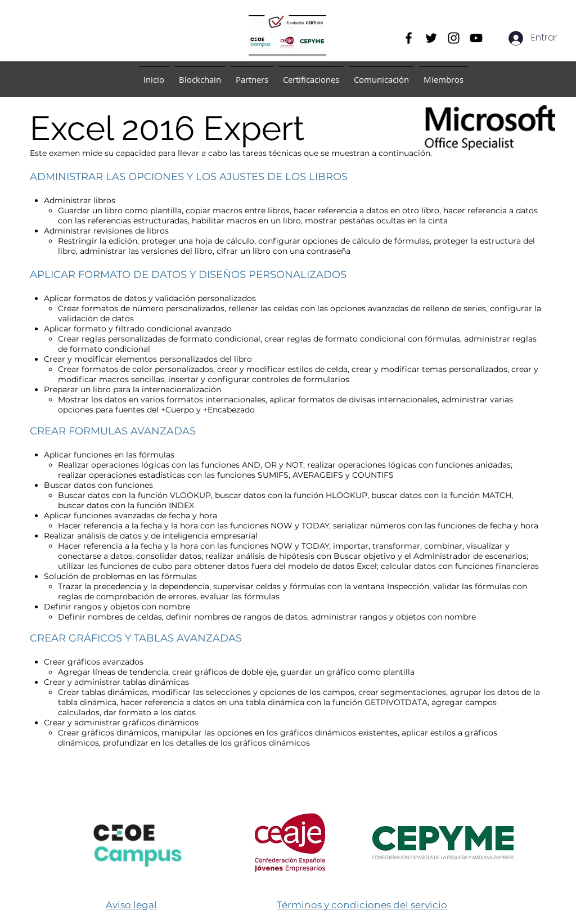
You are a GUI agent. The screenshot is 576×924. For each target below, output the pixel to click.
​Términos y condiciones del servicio (362, 905)
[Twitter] (431, 38)
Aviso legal (131, 905)
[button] (200, 75)
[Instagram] (454, 38)
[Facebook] (409, 38)
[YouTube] (476, 38)
